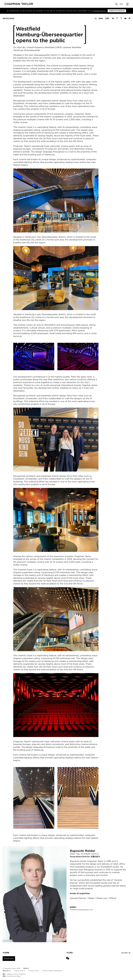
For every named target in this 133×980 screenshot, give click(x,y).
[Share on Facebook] (117, 18)
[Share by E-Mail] (125, 18)
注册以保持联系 (9, 959)
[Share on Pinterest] (129, 18)
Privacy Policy (34, 971)
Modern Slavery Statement (52, 971)
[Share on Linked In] (113, 18)
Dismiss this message (117, 11)
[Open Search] (117, 5)
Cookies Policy (100, 11)
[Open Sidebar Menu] (127, 4)
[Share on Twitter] (121, 18)
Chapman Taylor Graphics (16, 974)
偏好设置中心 (7, 971)
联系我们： (81, 909)
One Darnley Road (14, 976)
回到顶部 (126, 953)
